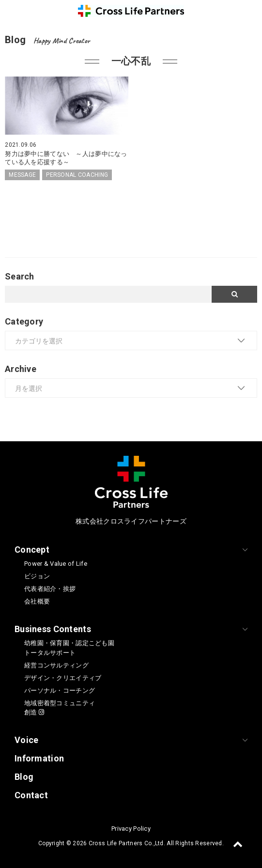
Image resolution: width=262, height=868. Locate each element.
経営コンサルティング (56, 665)
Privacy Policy (131, 829)
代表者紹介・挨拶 (50, 589)
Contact (31, 795)
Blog (24, 777)
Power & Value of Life (56, 564)
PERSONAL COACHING (77, 175)
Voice (26, 740)
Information (39, 758)
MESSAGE (22, 175)
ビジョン (37, 576)
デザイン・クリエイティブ (63, 678)
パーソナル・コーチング (60, 690)
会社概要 (37, 601)
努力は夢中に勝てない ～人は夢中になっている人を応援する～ (66, 158)
